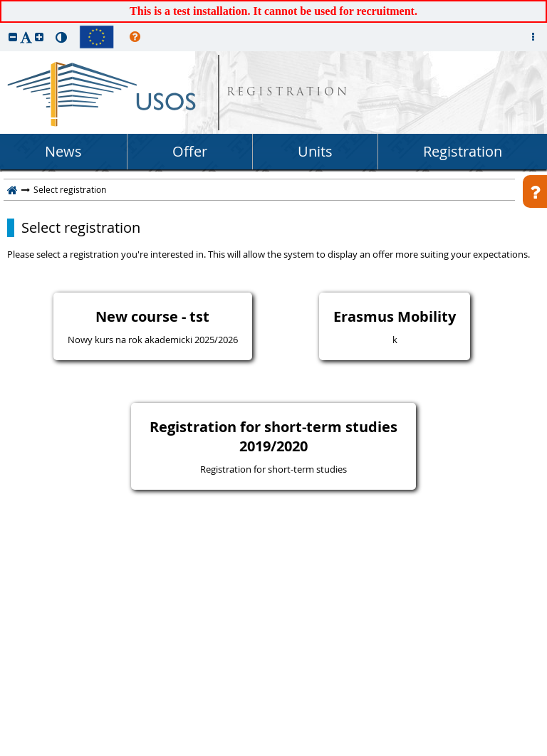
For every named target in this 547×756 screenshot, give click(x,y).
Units (315, 151)
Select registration (81, 228)
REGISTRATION (288, 93)
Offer (190, 151)
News (63, 151)
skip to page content (4, 4)
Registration (463, 151)
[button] (13, 37)
